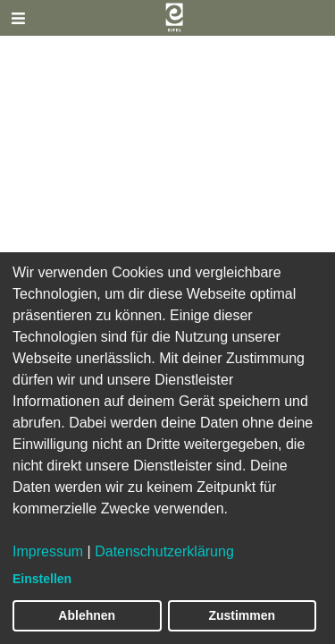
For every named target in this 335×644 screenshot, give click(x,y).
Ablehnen (87, 615)
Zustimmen (242, 615)
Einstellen (42, 579)
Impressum (48, 551)
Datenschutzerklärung (164, 551)
